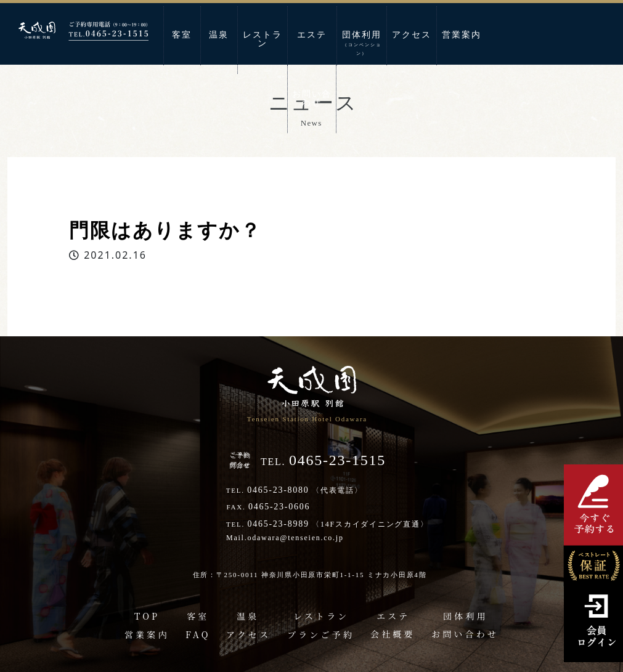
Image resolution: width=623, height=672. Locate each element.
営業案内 (462, 35)
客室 (182, 35)
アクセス (412, 35)
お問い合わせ (312, 98)
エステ (312, 35)
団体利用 (362, 43)
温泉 (219, 35)
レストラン (263, 39)
